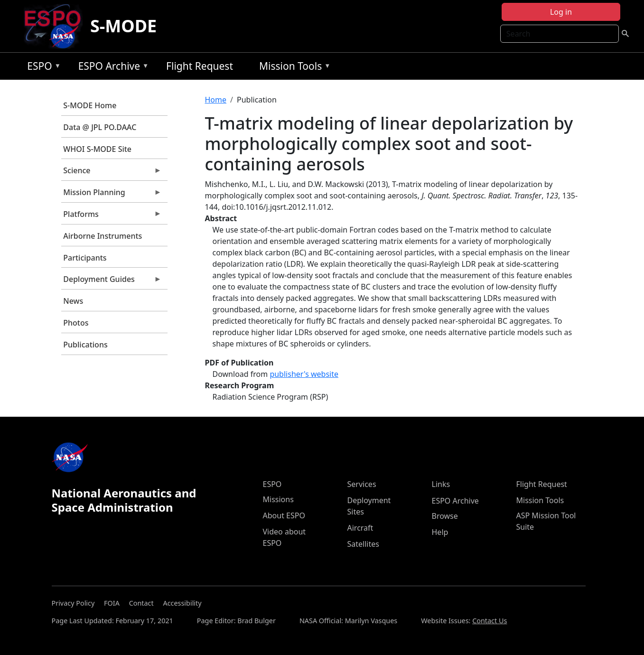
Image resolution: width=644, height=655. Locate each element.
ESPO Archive (111, 68)
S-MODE (123, 26)
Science (112, 173)
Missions (278, 499)
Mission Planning (112, 195)
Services (362, 484)
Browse (445, 516)
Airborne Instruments (103, 236)
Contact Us (490, 621)
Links (441, 484)
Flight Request (200, 66)
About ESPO (284, 515)
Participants (85, 258)
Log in (561, 12)
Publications (85, 345)
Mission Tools (293, 68)
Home (216, 100)
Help (440, 532)
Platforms (112, 216)
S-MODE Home (90, 105)
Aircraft (360, 528)
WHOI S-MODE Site (97, 149)
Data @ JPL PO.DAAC (100, 127)
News (73, 301)
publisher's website (304, 374)
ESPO (42, 68)
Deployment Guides (112, 281)
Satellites (363, 544)
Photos (76, 323)
